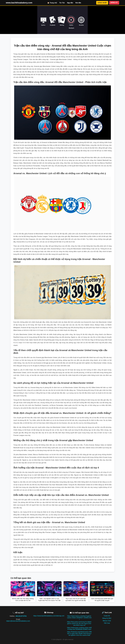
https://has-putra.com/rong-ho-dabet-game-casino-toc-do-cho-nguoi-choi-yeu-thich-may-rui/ (79, 624)
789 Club (107, 623)
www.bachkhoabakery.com (19, 3)
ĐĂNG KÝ (114, 2)
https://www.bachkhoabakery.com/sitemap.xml (49, 616)
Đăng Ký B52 (107, 618)
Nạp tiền (70, 3)
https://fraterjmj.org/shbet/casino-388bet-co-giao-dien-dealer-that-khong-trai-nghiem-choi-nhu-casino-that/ (79, 634)
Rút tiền (78, 3)
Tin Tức (62, 3)
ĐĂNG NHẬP (102, 3)
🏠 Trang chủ (52, 3)
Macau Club (107, 621)
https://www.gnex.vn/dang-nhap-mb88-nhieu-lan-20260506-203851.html (79, 629)
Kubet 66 (107, 616)
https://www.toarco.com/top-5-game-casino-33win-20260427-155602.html (79, 618)
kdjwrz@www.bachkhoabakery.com (18, 621)
